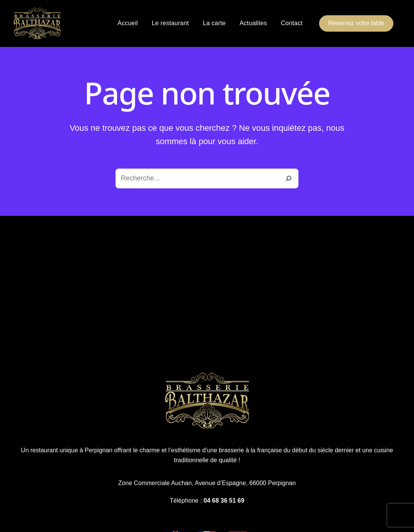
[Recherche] (289, 178)
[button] (356, 23)
